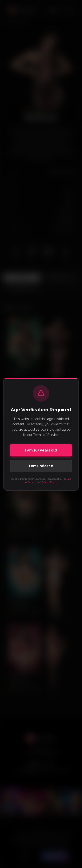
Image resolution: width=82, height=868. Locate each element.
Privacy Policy (49, 482)
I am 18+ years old (41, 450)
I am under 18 (41, 466)
